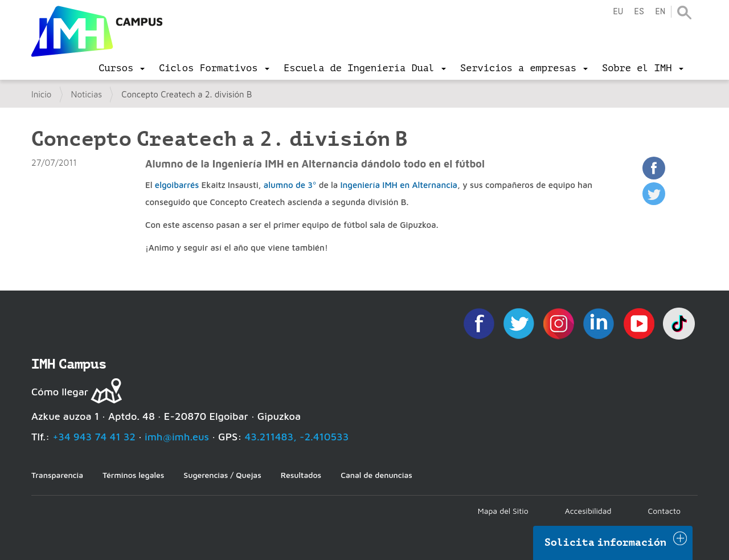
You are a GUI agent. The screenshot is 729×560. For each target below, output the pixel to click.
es (639, 12)
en (660, 12)
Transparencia (57, 475)
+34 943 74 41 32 (94, 437)
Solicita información (605, 542)
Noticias (87, 94)
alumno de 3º (290, 185)
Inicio (41, 94)
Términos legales (133, 475)
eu (618, 12)
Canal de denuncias (376, 475)
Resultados (301, 475)
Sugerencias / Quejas (222, 475)
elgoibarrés (177, 185)
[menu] (122, 68)
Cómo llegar (60, 392)
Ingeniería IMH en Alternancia (399, 185)
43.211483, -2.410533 (297, 437)
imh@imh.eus (177, 437)
